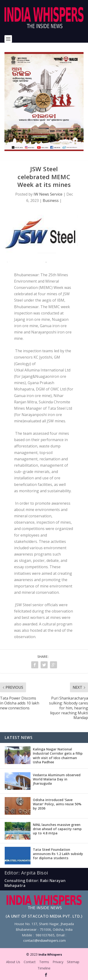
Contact (30, 962)
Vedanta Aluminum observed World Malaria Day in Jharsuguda (57, 779)
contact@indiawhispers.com (44, 940)
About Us (13, 962)
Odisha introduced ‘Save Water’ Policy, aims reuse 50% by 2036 (57, 804)
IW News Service (48, 194)
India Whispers (50, 954)
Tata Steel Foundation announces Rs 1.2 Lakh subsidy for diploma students (58, 854)
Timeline (44, 968)
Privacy (58, 962)
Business (51, 201)
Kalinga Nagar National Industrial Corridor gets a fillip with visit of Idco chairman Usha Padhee (58, 756)
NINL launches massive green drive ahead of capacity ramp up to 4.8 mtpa (57, 829)
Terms (44, 962)
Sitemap (73, 962)
